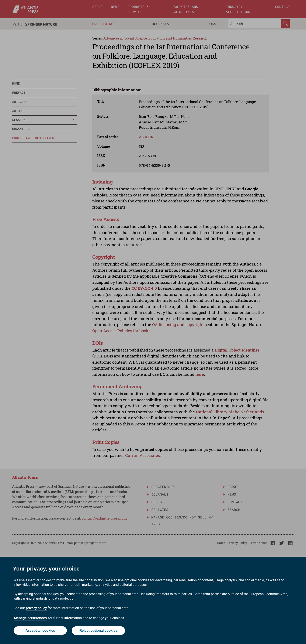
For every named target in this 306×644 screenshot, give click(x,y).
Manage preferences (30, 618)
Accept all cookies (40, 631)
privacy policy (36, 608)
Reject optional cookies (98, 631)
